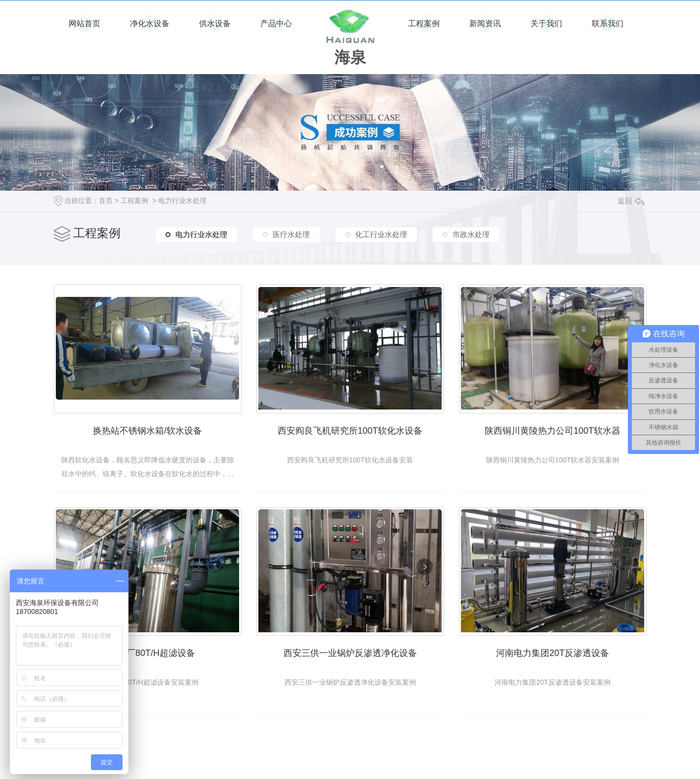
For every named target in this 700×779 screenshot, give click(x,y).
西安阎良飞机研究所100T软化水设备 (350, 431)
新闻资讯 (485, 23)
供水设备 (215, 23)
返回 (631, 201)
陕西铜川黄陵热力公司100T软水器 (553, 431)
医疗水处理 (291, 234)
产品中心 (276, 23)
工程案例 (424, 23)
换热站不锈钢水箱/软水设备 (147, 431)
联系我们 (608, 23)
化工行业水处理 (381, 234)
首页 (106, 201)
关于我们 (546, 23)
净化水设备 (150, 23)
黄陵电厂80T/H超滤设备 (147, 653)
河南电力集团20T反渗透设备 (553, 653)
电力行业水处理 (182, 201)
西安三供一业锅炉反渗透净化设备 (350, 653)
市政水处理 (471, 234)
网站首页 (84, 23)
